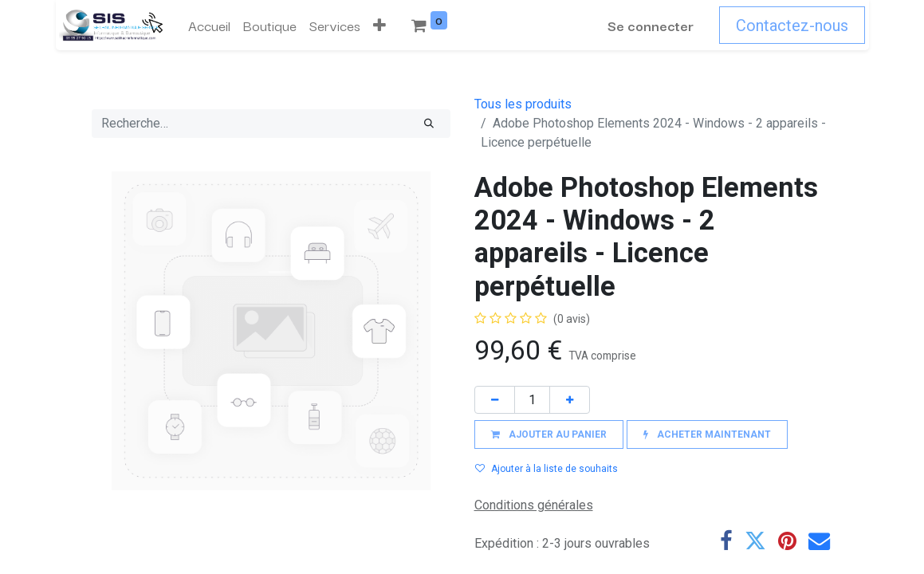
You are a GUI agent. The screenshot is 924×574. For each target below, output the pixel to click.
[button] (376, 26)
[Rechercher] (429, 124)
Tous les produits (523, 104)
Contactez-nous (796, 26)
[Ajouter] (570, 400)
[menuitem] (206, 26)
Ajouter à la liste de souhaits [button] (547, 469)
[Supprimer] (495, 400)
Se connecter (655, 25)
